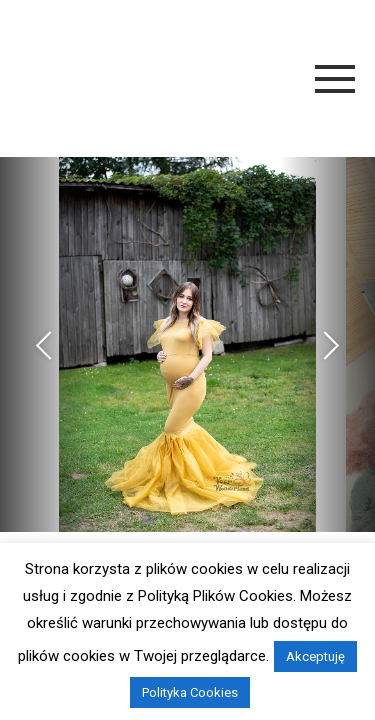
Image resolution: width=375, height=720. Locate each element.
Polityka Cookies (190, 692)
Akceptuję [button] (315, 656)
